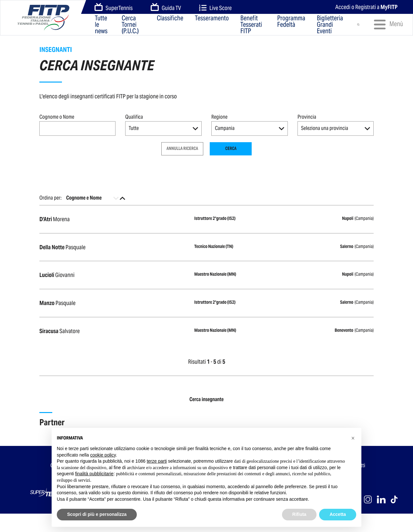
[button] (163, 128)
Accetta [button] (338, 514)
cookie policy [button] (103, 455)
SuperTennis (114, 7)
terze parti (157, 461)
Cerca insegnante (206, 399)
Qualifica (134, 117)
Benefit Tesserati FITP (251, 25)
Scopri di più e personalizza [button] (97, 514)
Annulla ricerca (182, 148)
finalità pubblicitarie (94, 474)
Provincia (307, 117)
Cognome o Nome (57, 117)
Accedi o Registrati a (366, 7)
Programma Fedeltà (291, 22)
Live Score (215, 8)
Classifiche (170, 19)
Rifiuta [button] (299, 514)
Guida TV (166, 7)
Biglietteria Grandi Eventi (330, 25)
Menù (386, 25)
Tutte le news (101, 25)
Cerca (231, 148)
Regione (219, 117)
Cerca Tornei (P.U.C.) (130, 25)
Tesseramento (212, 19)
